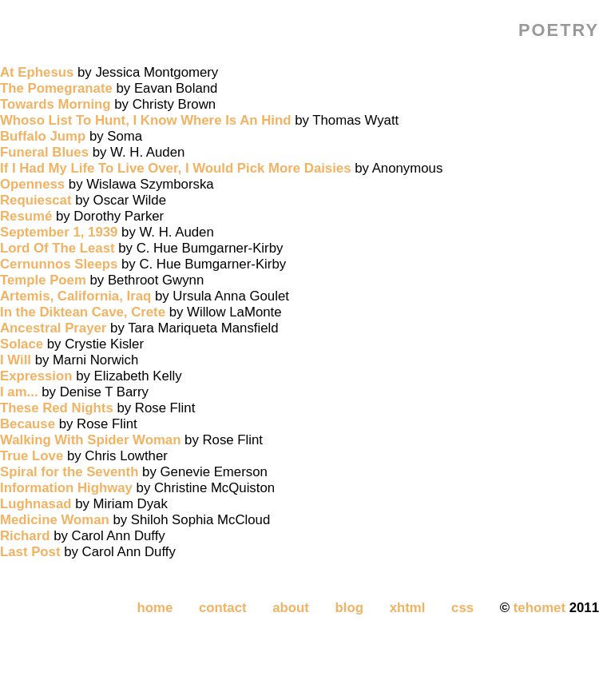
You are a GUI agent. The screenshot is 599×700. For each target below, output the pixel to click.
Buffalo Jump (43, 136)
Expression (36, 376)
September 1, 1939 (59, 232)
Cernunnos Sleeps (59, 264)
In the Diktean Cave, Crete (83, 312)
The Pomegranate (56, 88)
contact (223, 608)
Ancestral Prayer (53, 328)
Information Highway (66, 488)
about (291, 608)
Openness (32, 184)
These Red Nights (57, 408)
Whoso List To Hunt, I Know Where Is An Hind (146, 120)
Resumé (26, 216)
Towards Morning (56, 104)
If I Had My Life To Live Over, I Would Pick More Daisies (176, 168)
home (155, 608)
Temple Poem (43, 280)
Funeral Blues (44, 152)
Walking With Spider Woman (90, 440)
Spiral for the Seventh (69, 472)
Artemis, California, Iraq (75, 296)
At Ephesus (37, 72)
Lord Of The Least (58, 248)
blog (349, 608)
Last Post (30, 552)
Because (28, 424)
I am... (19, 392)
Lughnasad (36, 504)
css (462, 608)
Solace (22, 344)
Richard (25, 536)
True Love (32, 456)
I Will (16, 360)
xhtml (408, 608)
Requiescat (36, 200)
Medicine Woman (55, 520)
